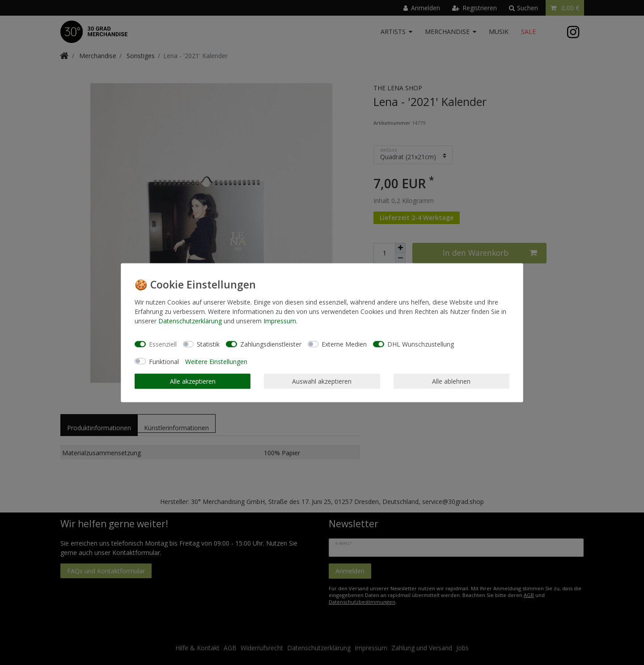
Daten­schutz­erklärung (190, 320)
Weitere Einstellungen (216, 361)
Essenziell (163, 344)
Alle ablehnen (451, 381)
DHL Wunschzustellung (421, 344)
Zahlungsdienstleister (271, 344)
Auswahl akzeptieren (322, 381)
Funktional (164, 361)
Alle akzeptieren (193, 381)
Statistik (208, 344)
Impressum (280, 320)
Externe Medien (344, 344)
